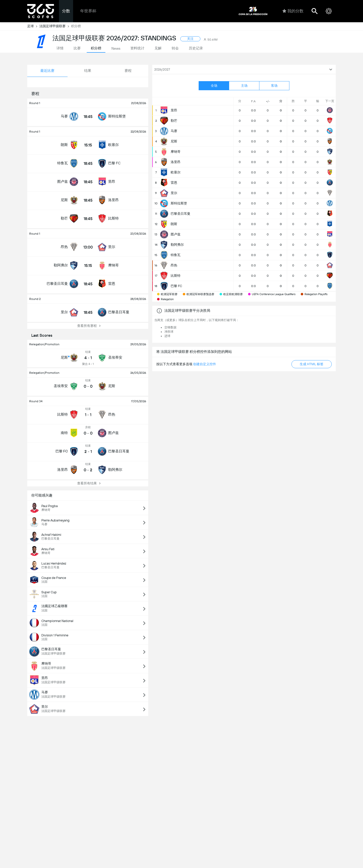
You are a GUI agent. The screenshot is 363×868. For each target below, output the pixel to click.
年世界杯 (88, 11)
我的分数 (293, 11)
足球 (33, 26)
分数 (66, 11)
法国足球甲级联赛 (55, 26)
